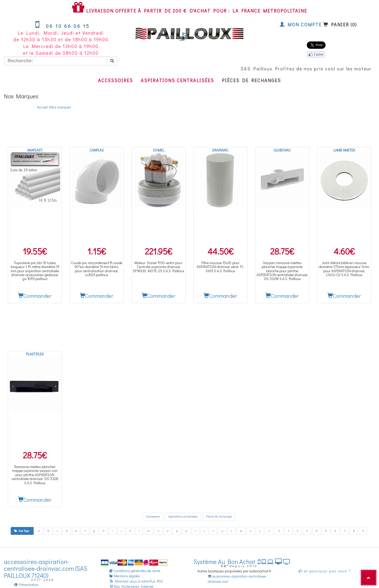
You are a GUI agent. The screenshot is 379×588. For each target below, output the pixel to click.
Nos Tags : (22, 531)
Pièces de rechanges (251, 80)
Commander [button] (35, 296)
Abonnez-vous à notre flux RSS (136, 581)
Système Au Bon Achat (242, 562)
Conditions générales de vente (135, 571)
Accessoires (115, 80)
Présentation (26, 584)
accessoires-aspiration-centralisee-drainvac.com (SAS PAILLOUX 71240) (46, 568)
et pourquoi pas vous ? (325, 571)
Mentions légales (125, 576)
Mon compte (301, 25)
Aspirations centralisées (177, 80)
